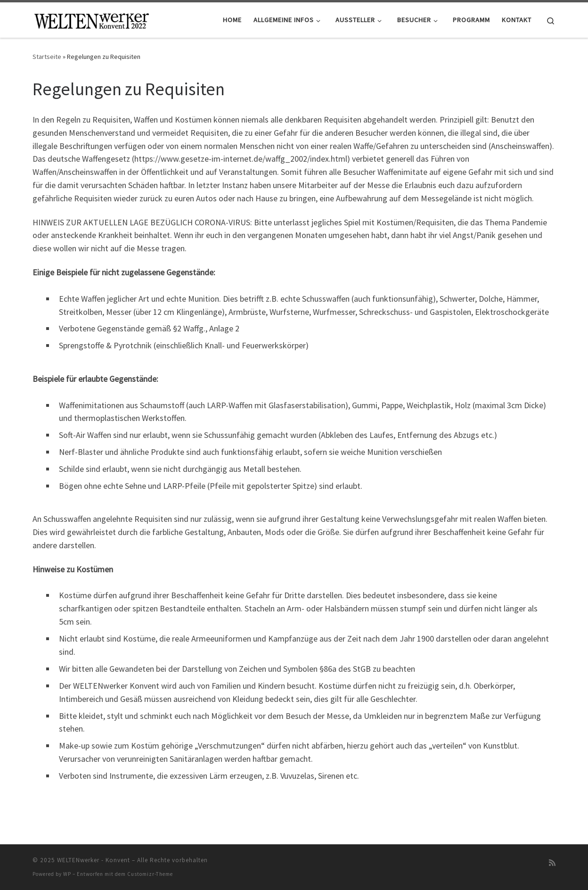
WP (67, 874)
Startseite (47, 57)
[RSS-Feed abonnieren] (552, 863)
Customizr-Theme (150, 874)
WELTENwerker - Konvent (94, 860)
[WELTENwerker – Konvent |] (91, 20)
